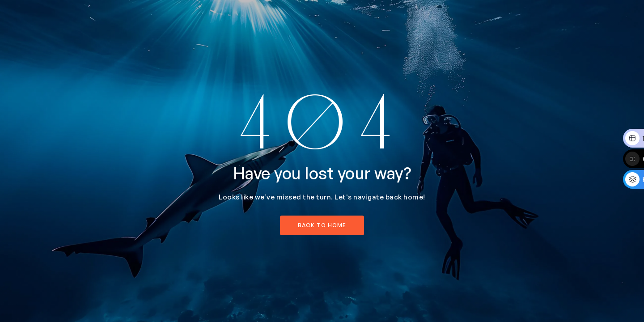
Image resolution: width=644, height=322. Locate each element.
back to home (322, 225)
